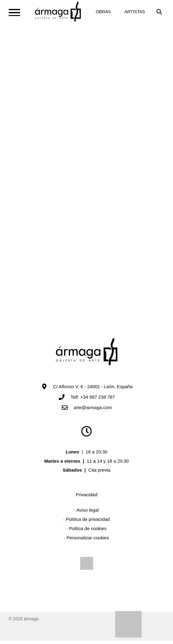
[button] (159, 13)
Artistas (135, 13)
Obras (103, 13)
